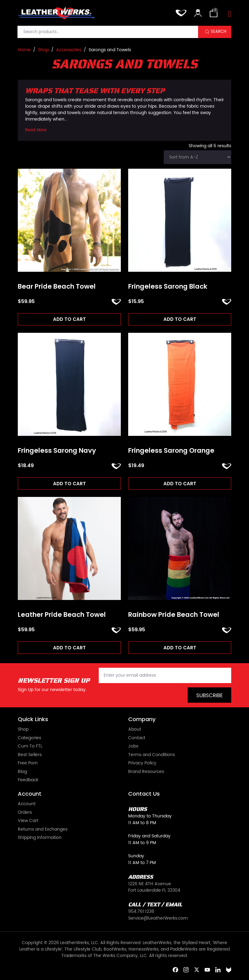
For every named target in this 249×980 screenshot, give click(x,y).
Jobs (133, 747)
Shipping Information (40, 838)
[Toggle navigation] (230, 14)
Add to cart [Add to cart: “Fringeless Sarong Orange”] (180, 484)
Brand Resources (146, 772)
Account (27, 804)
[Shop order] (197, 157)
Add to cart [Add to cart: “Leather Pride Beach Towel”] (69, 648)
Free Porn (28, 763)
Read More (36, 130)
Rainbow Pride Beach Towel (174, 615)
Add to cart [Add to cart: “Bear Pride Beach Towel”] (69, 319)
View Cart (28, 821)
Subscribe (210, 696)
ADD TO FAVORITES (116, 302)
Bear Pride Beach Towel (57, 286)
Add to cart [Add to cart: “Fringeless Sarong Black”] (180, 319)
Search (218, 32)
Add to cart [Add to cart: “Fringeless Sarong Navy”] (69, 484)
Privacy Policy (142, 763)
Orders (25, 813)
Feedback (28, 780)
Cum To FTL (30, 747)
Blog (22, 772)
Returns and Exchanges (43, 830)
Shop (43, 50)
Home (24, 50)
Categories (29, 738)
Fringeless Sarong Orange (171, 451)
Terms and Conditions (151, 755)
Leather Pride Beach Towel (62, 615)
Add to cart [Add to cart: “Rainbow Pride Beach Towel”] (180, 648)
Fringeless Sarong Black (168, 286)
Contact (137, 738)
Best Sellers (30, 755)
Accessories (69, 50)
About (135, 730)
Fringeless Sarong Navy (57, 451)
